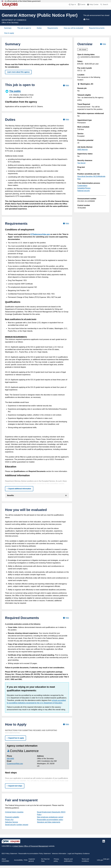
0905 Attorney (83, 150)
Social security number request (17, 825)
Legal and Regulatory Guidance (79, 853)
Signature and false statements (49, 822)
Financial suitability (12, 817)
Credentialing (82, 186)
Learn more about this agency (18, 72)
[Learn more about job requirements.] (66, 223)
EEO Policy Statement (9, 853)
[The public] (21, 94)
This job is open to (24, 28)
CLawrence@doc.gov (15, 764)
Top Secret (81, 163)
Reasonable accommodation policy (50, 820)
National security (84, 191)
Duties (39, 28)
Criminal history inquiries (14, 812)
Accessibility (18, 860)
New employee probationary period (50, 817)
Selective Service (12, 822)
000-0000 (10, 759)
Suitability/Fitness (84, 188)
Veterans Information (59, 853)
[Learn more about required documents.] (66, 618)
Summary (8, 28)
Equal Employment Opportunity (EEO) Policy (51, 813)
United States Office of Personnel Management (31, 846)
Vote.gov (106, 859)
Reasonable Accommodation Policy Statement (35, 853)
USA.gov (100, 860)
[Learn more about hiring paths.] (66, 85)
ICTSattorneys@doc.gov (40, 234)
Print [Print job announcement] (86, 19)
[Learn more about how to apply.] (66, 724)
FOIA (26, 860)
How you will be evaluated (73, 28)
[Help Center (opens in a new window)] (93, 5)
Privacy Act (9, 820)
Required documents (97, 28)
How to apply (9, 33)
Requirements (53, 28)
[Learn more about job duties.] (66, 120)
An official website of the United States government (23, 1)
